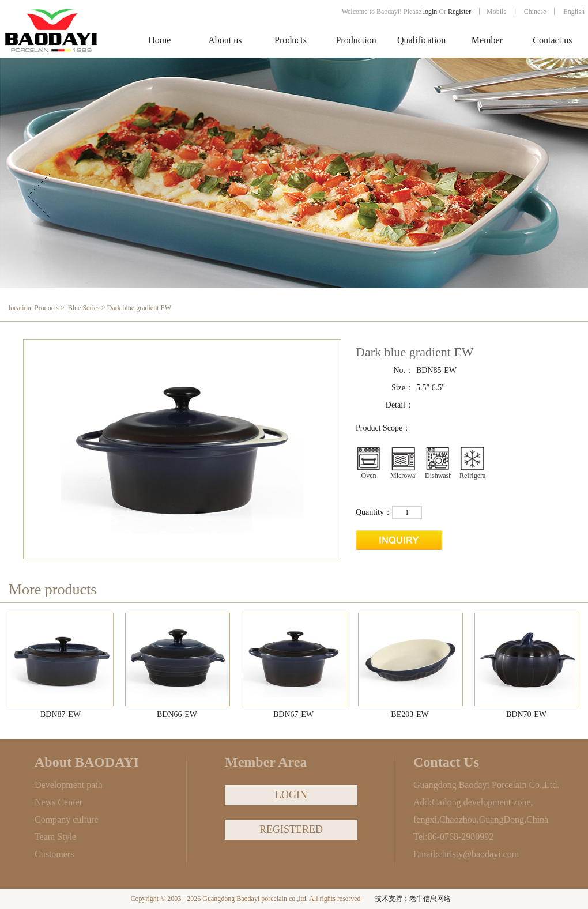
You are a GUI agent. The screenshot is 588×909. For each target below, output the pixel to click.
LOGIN (291, 795)
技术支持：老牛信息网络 (413, 899)
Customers (54, 854)
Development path (69, 785)
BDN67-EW (293, 714)
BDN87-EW (61, 714)
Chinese (535, 12)
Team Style (55, 837)
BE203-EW (410, 714)
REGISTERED (291, 829)
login (430, 12)
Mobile (497, 12)
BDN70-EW (526, 714)
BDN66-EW (177, 714)
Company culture (67, 819)
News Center (59, 802)
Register (460, 12)
